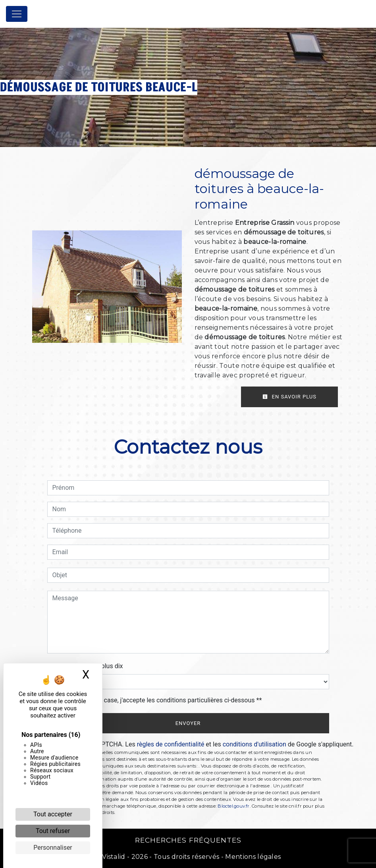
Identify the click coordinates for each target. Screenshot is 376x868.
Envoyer (188, 723)
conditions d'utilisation (255, 744)
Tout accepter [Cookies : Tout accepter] (53, 814)
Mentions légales (252, 857)
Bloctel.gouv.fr (233, 806)
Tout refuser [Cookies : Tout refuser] (53, 831)
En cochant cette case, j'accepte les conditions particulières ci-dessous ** (159, 700)
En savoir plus (289, 397)
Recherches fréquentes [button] (188, 840)
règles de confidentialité (171, 744)
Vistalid (114, 857)
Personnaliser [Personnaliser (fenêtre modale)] (53, 848)
